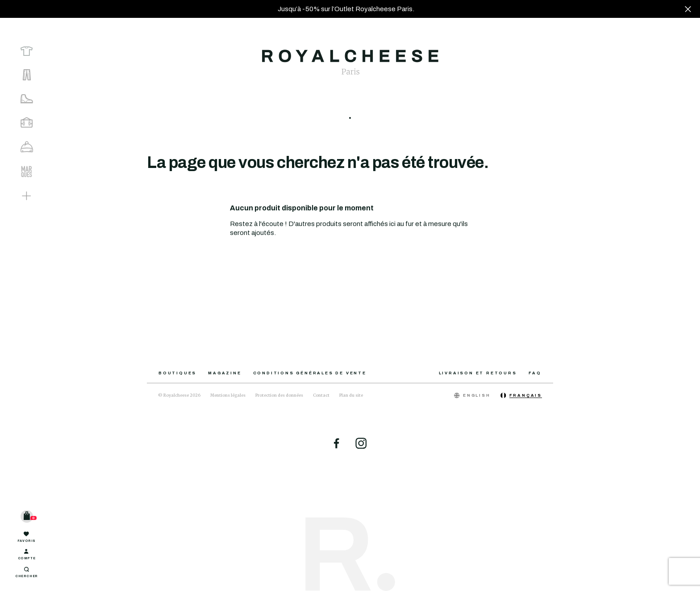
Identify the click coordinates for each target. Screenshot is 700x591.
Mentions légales (228, 395)
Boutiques (177, 373)
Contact (321, 395)
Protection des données (279, 395)
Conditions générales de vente (310, 373)
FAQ (535, 373)
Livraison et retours (478, 373)
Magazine (225, 373)
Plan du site (351, 395)
